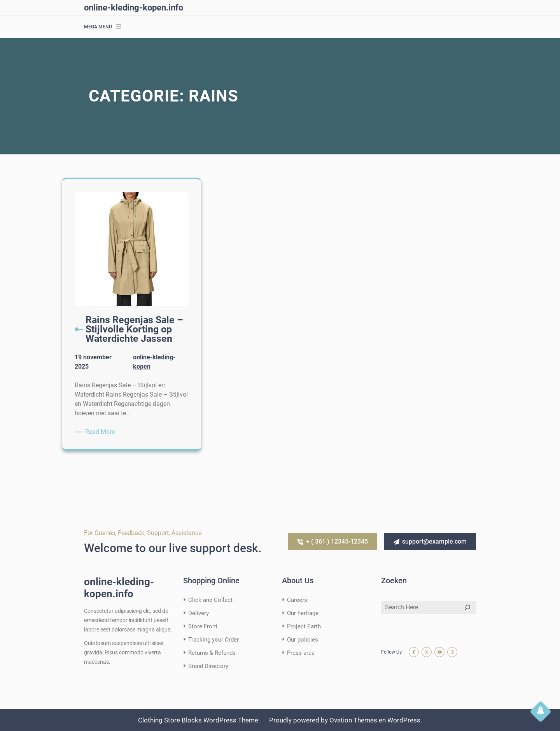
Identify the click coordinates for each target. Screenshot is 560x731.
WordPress (404, 720)
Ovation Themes (353, 720)
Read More (101, 432)
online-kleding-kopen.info (134, 8)
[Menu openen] (119, 27)
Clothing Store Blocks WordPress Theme (198, 720)
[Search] (467, 607)
